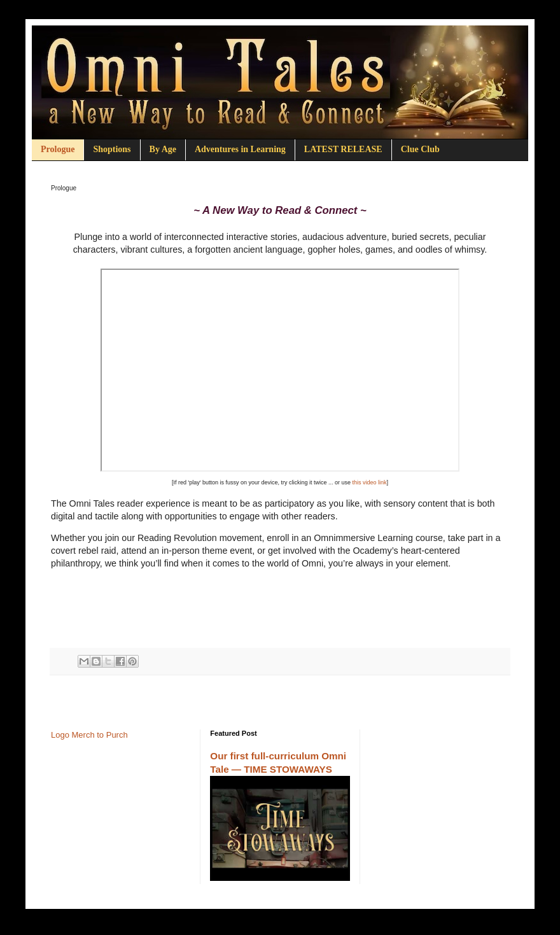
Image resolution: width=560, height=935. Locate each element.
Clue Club (420, 149)
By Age (163, 149)
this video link (370, 482)
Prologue (58, 149)
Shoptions (112, 149)
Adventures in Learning (240, 149)
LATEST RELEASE (343, 149)
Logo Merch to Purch (89, 735)
